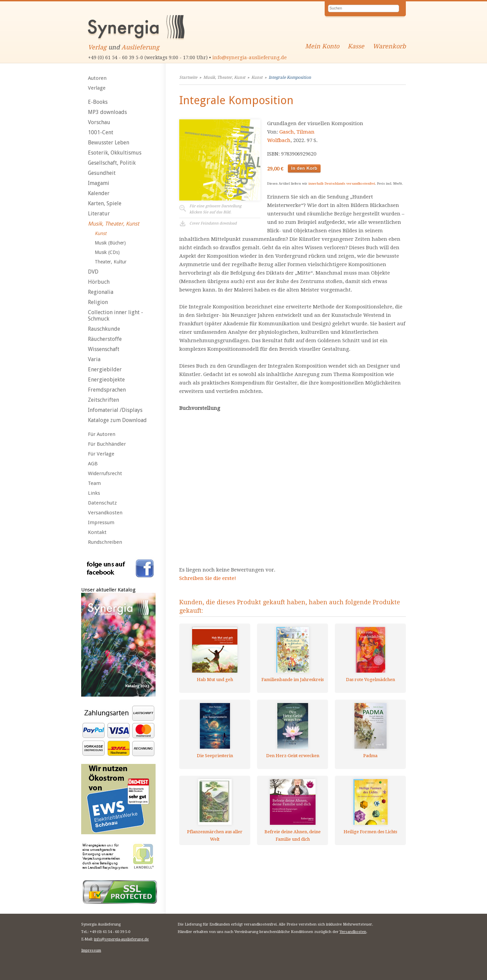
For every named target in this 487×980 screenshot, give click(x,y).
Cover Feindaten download (213, 223)
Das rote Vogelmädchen (370, 680)
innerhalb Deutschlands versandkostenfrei (342, 183)
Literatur (99, 214)
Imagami (99, 183)
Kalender (99, 193)
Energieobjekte (106, 380)
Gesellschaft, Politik (112, 163)
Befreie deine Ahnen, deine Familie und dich (293, 835)
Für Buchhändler (107, 444)
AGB (93, 464)
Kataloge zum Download (117, 420)
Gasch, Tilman (297, 132)
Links (94, 493)
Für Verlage (101, 454)
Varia (94, 359)
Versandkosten (105, 513)
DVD (93, 272)
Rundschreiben (105, 542)
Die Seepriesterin (215, 756)
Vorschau (99, 122)
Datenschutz (102, 503)
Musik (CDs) (107, 252)
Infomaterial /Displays (115, 410)
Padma (370, 756)
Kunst (101, 233)
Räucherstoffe (105, 339)
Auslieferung (140, 47)
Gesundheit (102, 173)
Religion (98, 302)
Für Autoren (102, 434)
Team (94, 483)
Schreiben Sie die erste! (208, 578)
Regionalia (101, 292)
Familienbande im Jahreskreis (293, 680)
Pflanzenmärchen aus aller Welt (215, 835)
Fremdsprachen (107, 390)
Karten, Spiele (105, 203)
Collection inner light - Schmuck (115, 316)
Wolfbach (279, 140)
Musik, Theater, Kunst (113, 224)
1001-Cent (101, 132)
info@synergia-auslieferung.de (250, 57)
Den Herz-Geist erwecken (293, 756)
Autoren (97, 78)
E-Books (98, 102)
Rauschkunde (104, 329)
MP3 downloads (107, 112)
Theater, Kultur (111, 262)
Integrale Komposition (290, 77)
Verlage (97, 88)
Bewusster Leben (109, 143)
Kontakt (97, 532)
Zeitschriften (103, 400)
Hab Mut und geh (215, 680)
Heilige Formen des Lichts (370, 832)
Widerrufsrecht (105, 473)
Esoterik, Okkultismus (115, 153)
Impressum (101, 522)
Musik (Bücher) (110, 243)
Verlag (97, 47)
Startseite (188, 77)
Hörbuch (99, 282)
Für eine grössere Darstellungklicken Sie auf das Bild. (215, 209)
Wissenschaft (104, 349)
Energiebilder (105, 369)
